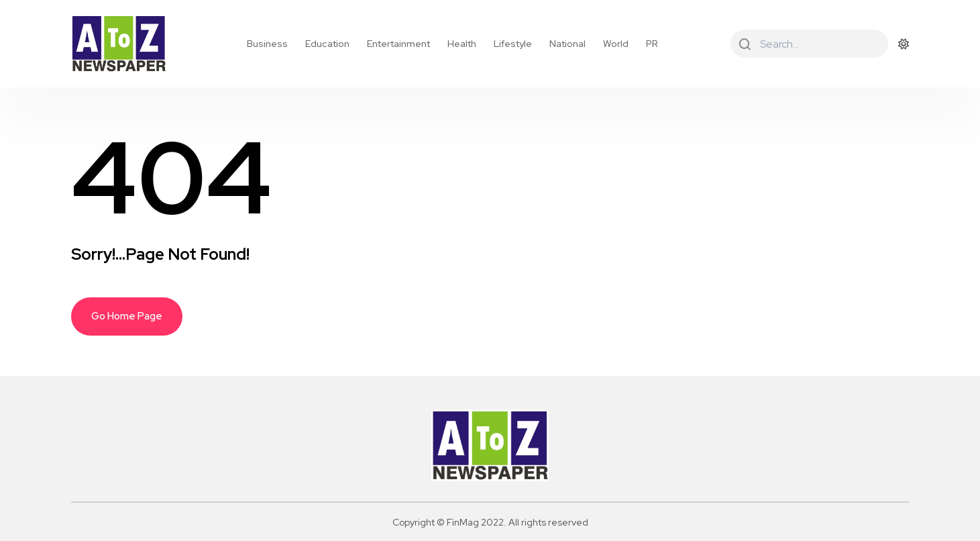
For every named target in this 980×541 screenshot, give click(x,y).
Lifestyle (513, 44)
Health (462, 44)
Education (327, 44)
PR (652, 44)
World (616, 44)
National (567, 44)
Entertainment (398, 44)
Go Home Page (127, 316)
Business (267, 44)
